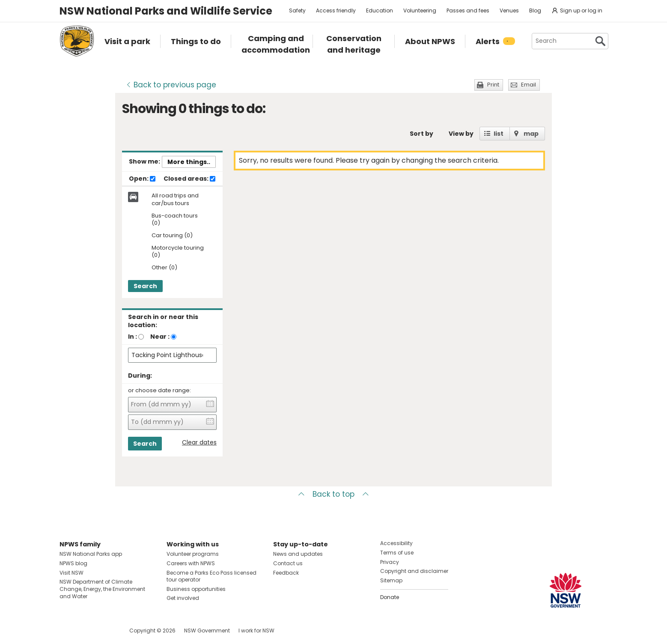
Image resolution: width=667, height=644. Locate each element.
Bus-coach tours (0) (175, 220)
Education (380, 10)
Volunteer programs (193, 554)
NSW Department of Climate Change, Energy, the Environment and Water (102, 589)
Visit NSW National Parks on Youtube (104, 631)
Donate (390, 597)
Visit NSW (71, 573)
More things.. (189, 162)
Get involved (183, 598)
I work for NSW (256, 631)
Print (493, 85)
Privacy (390, 562)
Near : (160, 337)
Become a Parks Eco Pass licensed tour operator (211, 576)
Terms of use (397, 553)
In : (133, 337)
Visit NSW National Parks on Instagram (86, 631)
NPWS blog (73, 563)
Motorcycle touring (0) (178, 252)
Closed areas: (189, 179)
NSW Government (207, 631)
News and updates (298, 554)
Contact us (288, 563)
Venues (509, 10)
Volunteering (420, 10)
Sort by (421, 134)
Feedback (286, 573)
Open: (142, 179)
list (499, 134)
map (531, 134)
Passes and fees (468, 10)
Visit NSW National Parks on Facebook (67, 631)
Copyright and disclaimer (414, 571)
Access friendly (336, 10)
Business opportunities (196, 589)
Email (529, 85)
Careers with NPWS (191, 563)
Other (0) (164, 268)
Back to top (333, 494)
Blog (535, 10)
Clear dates (199, 443)
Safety (297, 10)
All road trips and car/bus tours (175, 200)
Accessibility (396, 543)
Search (145, 286)
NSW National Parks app (91, 554)
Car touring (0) (172, 236)
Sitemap (391, 580)
